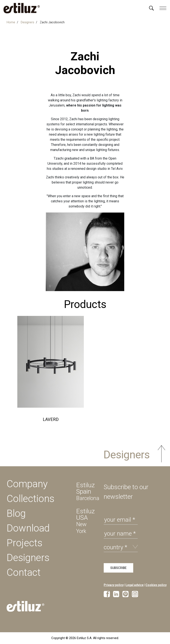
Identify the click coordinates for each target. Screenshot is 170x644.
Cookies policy (156, 585)
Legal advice (135, 585)
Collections (30, 499)
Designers (28, 558)
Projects (24, 543)
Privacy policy (114, 585)
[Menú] (151, 8)
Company (27, 484)
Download (28, 528)
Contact (24, 572)
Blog (16, 513)
